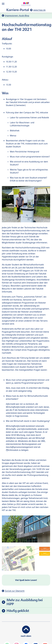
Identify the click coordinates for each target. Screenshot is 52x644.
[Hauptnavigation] (4, 4)
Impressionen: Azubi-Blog (17, 16)
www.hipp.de (39, 10)
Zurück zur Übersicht (15, 591)
